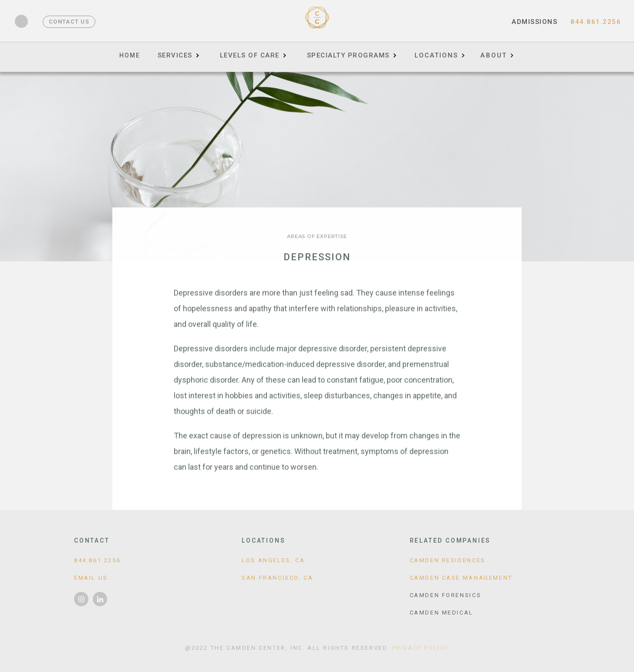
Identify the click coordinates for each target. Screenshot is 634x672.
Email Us (91, 578)
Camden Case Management (461, 578)
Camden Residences (448, 560)
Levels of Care (250, 55)
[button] (439, 52)
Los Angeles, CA (273, 560)
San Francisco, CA (277, 578)
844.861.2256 (596, 22)
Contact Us (69, 22)
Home (130, 55)
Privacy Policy (421, 648)
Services (175, 55)
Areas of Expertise (317, 236)
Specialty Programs (348, 55)
